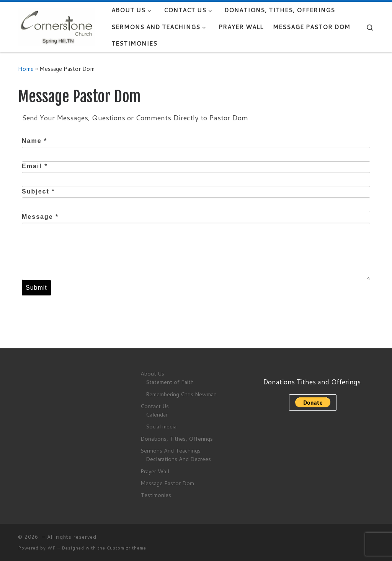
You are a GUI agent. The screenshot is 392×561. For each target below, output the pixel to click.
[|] (56, 26)
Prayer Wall (155, 471)
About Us (152, 373)
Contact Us (155, 406)
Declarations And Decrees (178, 459)
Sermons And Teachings (171, 450)
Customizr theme (127, 548)
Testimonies (156, 495)
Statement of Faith (170, 382)
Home (26, 69)
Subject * (38, 191)
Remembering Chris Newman (181, 394)
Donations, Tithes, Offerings (177, 439)
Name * (34, 141)
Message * (40, 217)
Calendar (157, 414)
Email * (35, 166)
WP (52, 548)
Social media (161, 426)
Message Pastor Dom (167, 483)
